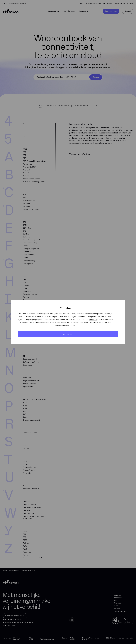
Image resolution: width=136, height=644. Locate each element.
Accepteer (68, 334)
